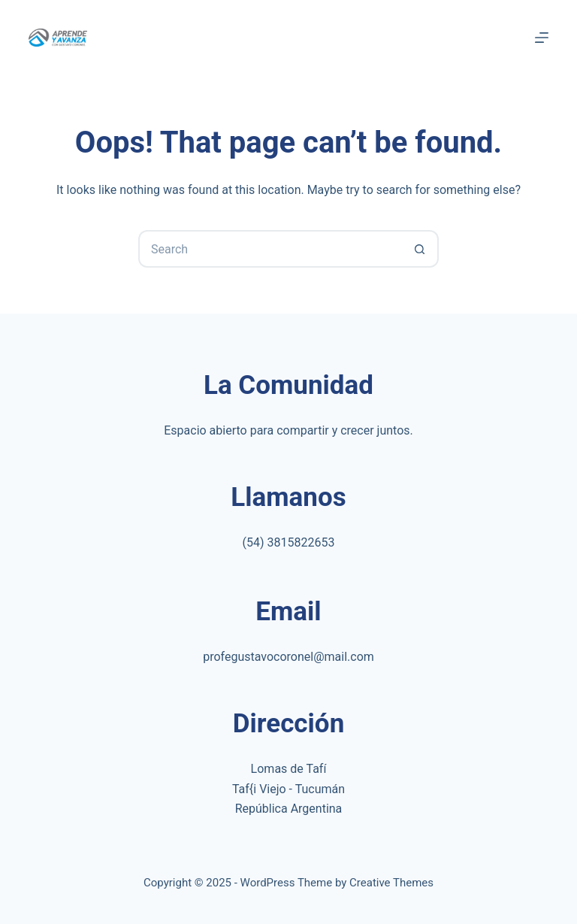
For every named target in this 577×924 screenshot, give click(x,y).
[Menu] (542, 38)
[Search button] (420, 249)
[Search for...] (270, 249)
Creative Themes (391, 883)
